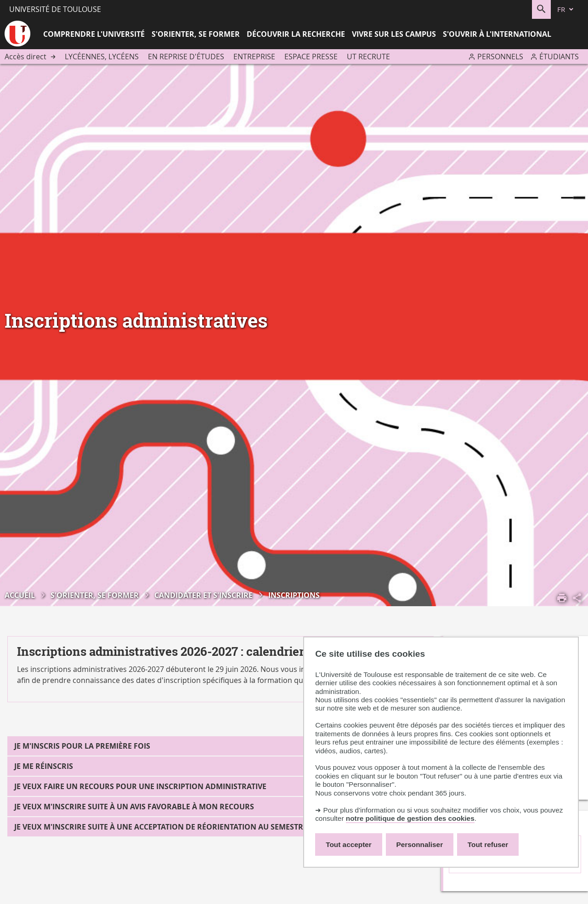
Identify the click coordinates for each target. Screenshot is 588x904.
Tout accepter (349, 844)
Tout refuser (488, 844)
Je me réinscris (44, 766)
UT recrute (368, 57)
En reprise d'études (186, 57)
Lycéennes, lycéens (102, 57)
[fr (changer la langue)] (566, 9)
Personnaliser (420, 844)
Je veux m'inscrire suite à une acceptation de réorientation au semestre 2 (164, 827)
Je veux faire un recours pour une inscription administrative (140, 786)
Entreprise (254, 57)
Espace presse (311, 57)
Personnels (500, 57)
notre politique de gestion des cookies (410, 818)
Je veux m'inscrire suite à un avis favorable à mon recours (134, 807)
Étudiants (559, 57)
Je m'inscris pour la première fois (82, 746)
